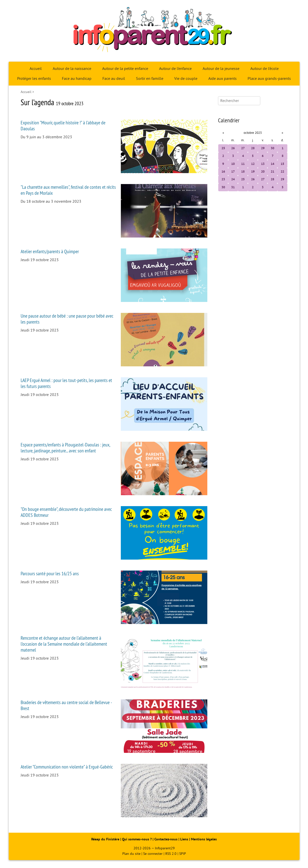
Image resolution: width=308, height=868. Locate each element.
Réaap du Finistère (105, 839)
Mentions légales (204, 839)
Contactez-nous (166, 839)
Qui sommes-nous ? (137, 839)
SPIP (183, 854)
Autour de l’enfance (175, 69)
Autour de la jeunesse (221, 69)
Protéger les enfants (34, 79)
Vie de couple (186, 79)
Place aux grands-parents (269, 79)
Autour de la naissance (72, 69)
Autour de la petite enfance (125, 69)
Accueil (36, 69)
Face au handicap (77, 79)
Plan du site (131, 854)
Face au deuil (114, 79)
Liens (184, 839)
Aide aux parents (222, 79)
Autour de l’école (264, 69)
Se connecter (153, 854)
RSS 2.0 (171, 854)
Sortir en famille (150, 79)
